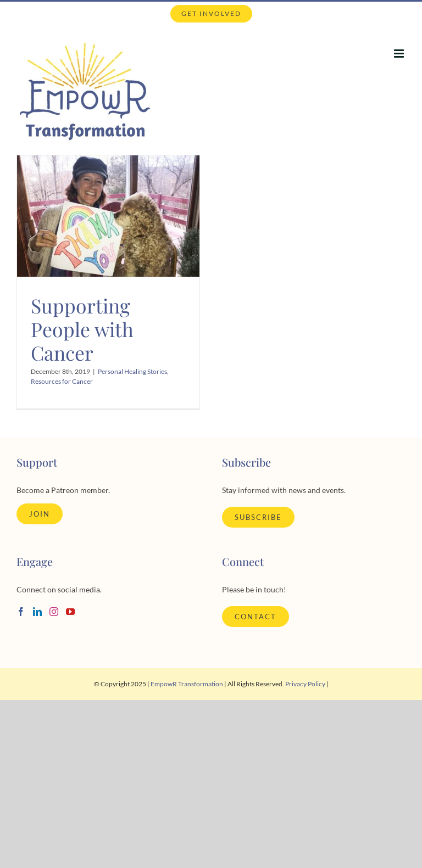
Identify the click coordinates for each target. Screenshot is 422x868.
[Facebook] (21, 612)
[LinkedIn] (37, 612)
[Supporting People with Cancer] (108, 216)
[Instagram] (54, 612)
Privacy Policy (305, 684)
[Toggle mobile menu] (400, 54)
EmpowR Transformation (187, 684)
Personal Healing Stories (132, 371)
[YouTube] (70, 612)
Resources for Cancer (62, 381)
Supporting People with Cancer (82, 329)
